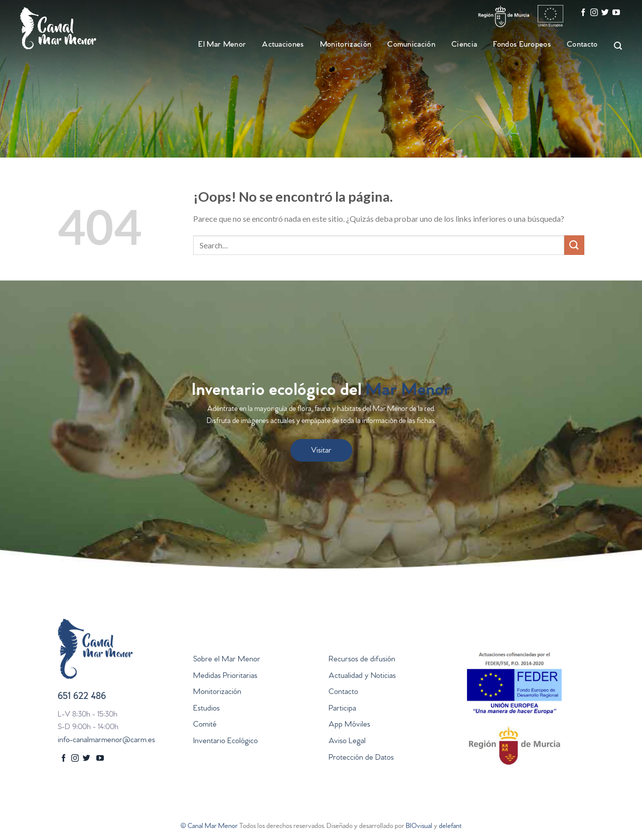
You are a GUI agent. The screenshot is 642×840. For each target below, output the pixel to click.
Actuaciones (283, 45)
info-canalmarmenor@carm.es (106, 741)
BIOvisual (419, 827)
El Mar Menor (222, 45)
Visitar (321, 451)
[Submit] (574, 245)
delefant (450, 827)
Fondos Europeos (522, 45)
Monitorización (346, 45)
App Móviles (349, 725)
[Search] (613, 46)
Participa (342, 709)
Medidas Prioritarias (225, 676)
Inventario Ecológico (225, 742)
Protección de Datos (361, 758)
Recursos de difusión (362, 660)
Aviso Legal (347, 742)
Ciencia (464, 45)
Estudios (206, 709)
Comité (205, 725)
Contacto (582, 45)
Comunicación (411, 45)
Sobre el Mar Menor (227, 660)
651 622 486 (82, 697)
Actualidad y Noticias (362, 676)
